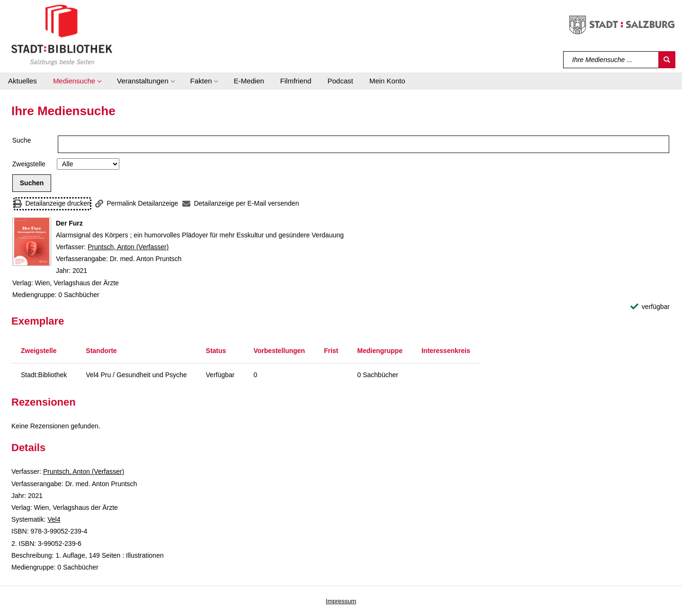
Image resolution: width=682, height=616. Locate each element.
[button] (77, 81)
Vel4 (54, 519)
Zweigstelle (29, 164)
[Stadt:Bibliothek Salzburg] (62, 35)
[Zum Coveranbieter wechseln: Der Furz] (32, 242)
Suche (22, 140)
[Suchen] (667, 60)
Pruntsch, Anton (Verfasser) (128, 247)
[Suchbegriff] (611, 60)
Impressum (341, 601)
